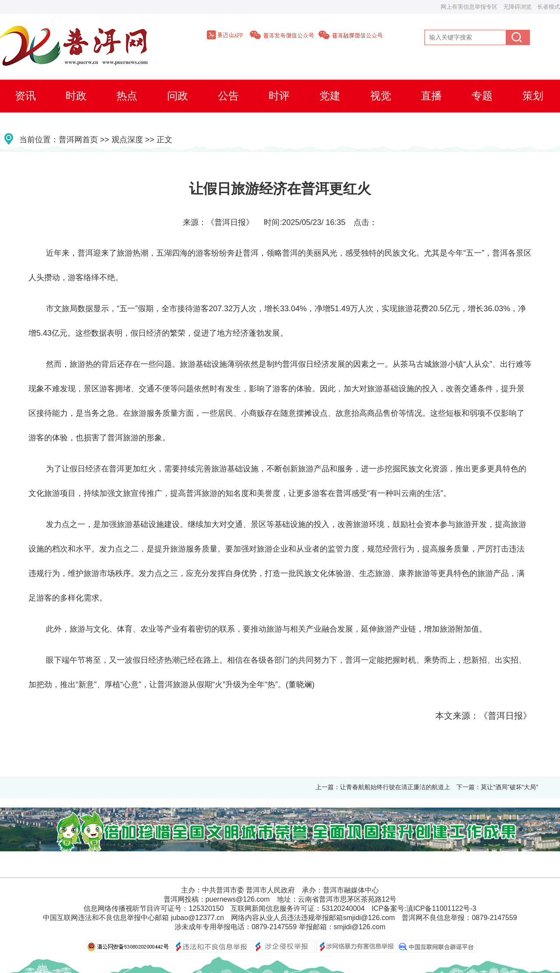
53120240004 (343, 908)
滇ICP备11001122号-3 (441, 908)
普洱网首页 (78, 140)
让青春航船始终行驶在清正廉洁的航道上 (395, 787)
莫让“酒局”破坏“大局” (509, 787)
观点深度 (127, 140)
